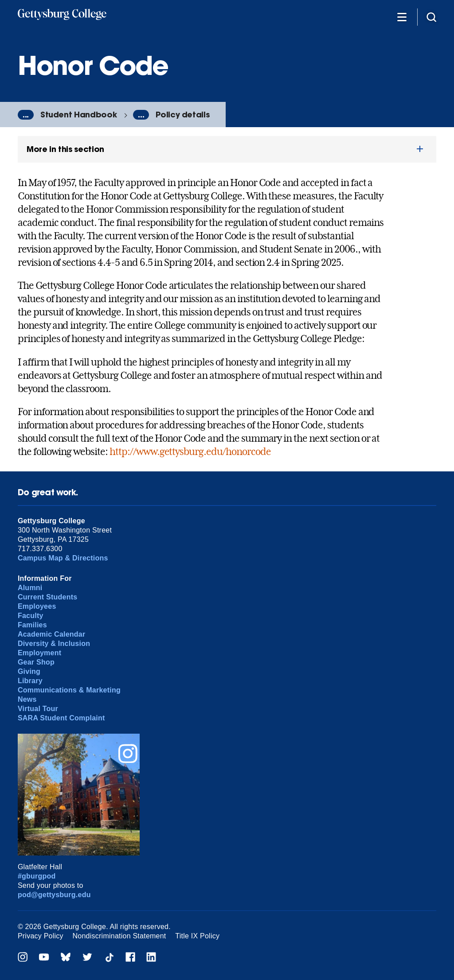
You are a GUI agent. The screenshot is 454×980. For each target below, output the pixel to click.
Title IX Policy (197, 936)
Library (30, 681)
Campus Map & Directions (63, 558)
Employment (39, 653)
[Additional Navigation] (402, 17)
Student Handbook (78, 115)
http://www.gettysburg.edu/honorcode (190, 451)
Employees (37, 606)
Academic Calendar (52, 634)
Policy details (182, 115)
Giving (29, 671)
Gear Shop (36, 662)
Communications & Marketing (69, 690)
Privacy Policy (41, 936)
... (26, 115)
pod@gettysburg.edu (54, 895)
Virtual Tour (38, 709)
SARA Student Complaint (61, 718)
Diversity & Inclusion (54, 644)
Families (32, 625)
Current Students (48, 597)
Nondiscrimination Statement (119, 936)
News (27, 699)
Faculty (31, 616)
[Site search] (431, 17)
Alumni (30, 588)
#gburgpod (37, 876)
